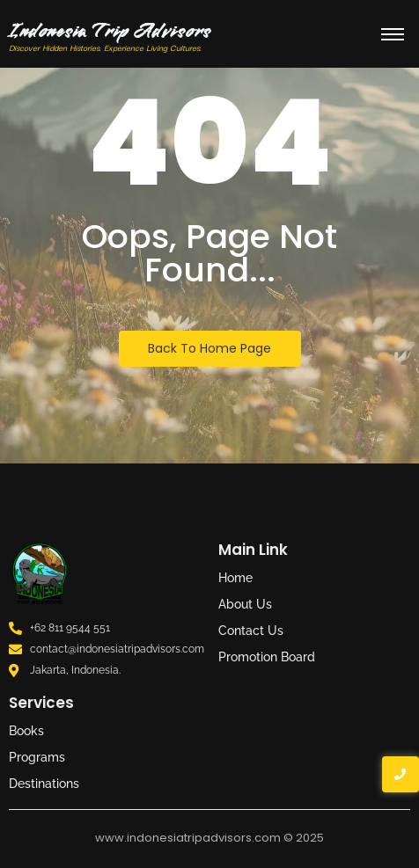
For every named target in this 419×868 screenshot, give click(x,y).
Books (26, 731)
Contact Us (251, 631)
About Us (245, 604)
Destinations (44, 784)
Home (235, 578)
